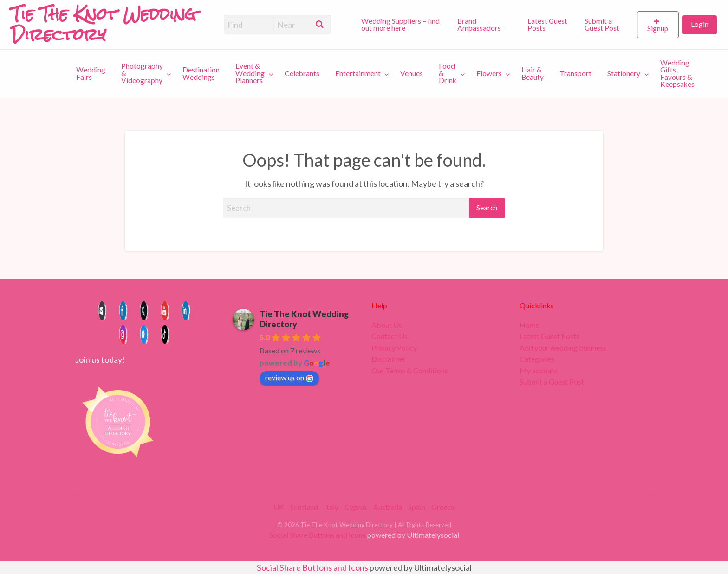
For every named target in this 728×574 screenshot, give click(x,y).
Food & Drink (448, 73)
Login (700, 24)
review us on (289, 378)
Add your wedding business (563, 348)
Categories (537, 359)
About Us (387, 325)
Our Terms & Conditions (410, 371)
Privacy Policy (394, 348)
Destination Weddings (201, 73)
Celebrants (302, 73)
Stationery (624, 73)
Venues (412, 73)
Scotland (304, 507)
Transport (575, 73)
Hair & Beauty (533, 73)
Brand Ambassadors (479, 25)
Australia (388, 507)
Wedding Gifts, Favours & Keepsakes (677, 74)
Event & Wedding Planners (250, 73)
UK (279, 507)
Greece (443, 507)
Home (530, 325)
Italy (331, 507)
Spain (417, 507)
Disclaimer (389, 359)
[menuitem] (401, 25)
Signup (658, 28)
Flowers (489, 73)
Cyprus (356, 507)
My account (539, 371)
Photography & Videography (142, 73)
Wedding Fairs (91, 73)
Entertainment (358, 73)
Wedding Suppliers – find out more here (400, 25)
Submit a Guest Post (602, 25)
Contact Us (390, 336)
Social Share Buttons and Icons (318, 535)
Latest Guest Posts (547, 25)
